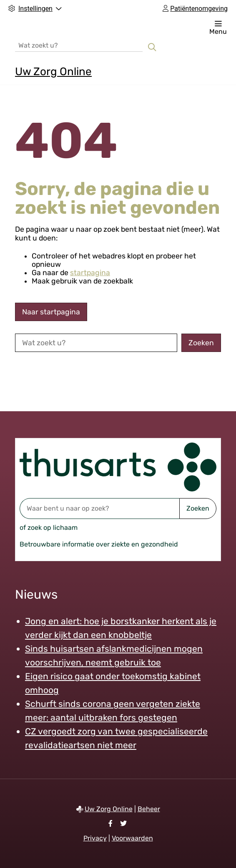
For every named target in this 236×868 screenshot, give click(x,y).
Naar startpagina (51, 312)
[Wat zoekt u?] (79, 45)
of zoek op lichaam (49, 528)
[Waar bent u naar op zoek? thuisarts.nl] (99, 509)
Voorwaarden (132, 838)
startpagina (90, 273)
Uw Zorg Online (53, 72)
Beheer (149, 809)
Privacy (95, 838)
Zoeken (198, 508)
